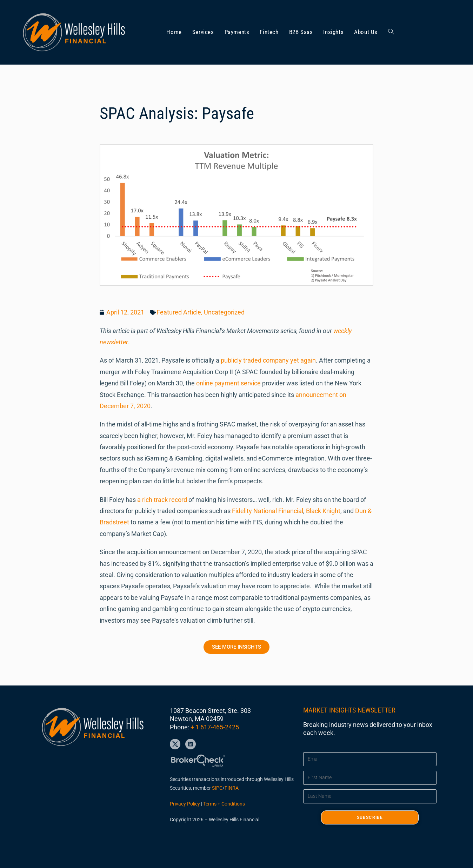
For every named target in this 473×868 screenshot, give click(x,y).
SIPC (217, 788)
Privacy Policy (185, 804)
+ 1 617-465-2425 (215, 727)
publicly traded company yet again (268, 360)
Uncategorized (224, 312)
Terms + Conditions (224, 804)
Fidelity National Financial (267, 511)
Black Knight (322, 511)
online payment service (228, 383)
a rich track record (162, 500)
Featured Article (179, 312)
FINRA (232, 788)
